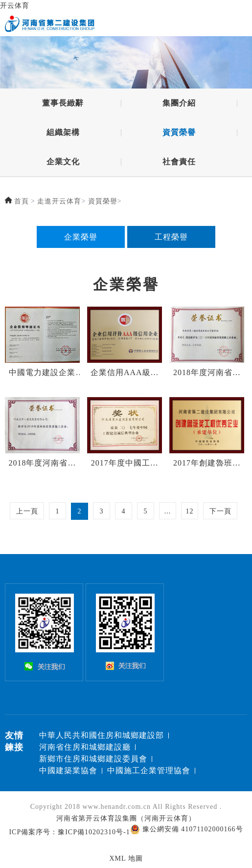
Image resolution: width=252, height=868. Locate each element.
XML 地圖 (126, 858)
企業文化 (63, 162)
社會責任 (179, 162)
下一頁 (220, 511)
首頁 (22, 201)
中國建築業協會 (68, 770)
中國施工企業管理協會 (149, 770)
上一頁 (27, 511)
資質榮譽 (179, 132)
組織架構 (63, 132)
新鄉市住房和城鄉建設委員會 (93, 759)
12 (190, 511)
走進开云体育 (59, 201)
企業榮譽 (81, 237)
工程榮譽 (171, 237)
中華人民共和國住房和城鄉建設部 (102, 735)
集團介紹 (179, 103)
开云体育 (15, 6)
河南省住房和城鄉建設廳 (85, 747)
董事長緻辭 (63, 103)
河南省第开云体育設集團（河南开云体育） (126, 818)
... (168, 511)
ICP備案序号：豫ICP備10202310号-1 (69, 832)
